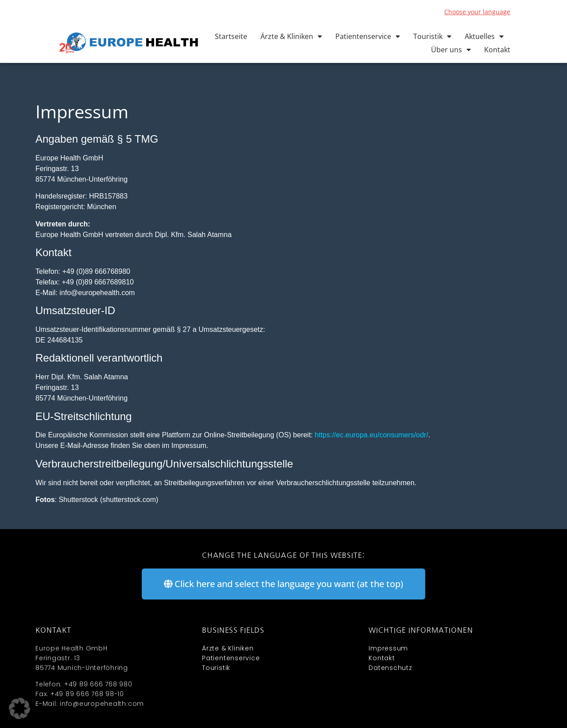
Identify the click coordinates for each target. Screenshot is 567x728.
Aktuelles (484, 36)
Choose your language (477, 12)
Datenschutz (390, 668)
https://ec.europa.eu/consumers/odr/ (372, 435)
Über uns (451, 50)
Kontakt (497, 50)
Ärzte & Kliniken (291, 36)
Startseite (231, 36)
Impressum (388, 648)
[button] (19, 709)
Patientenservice (368, 36)
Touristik (432, 36)
